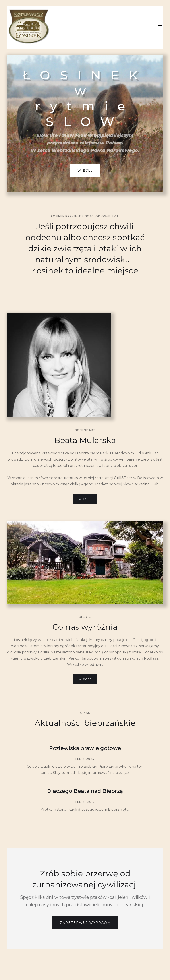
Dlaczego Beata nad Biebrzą (85, 791)
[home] (79, 27)
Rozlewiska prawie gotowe (85, 748)
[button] (161, 27)
